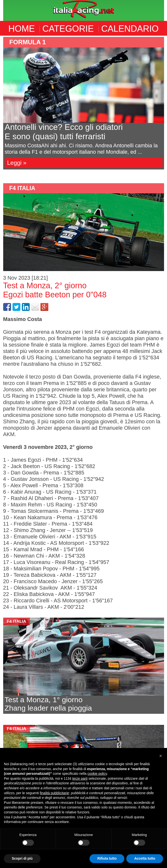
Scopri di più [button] (22, 858)
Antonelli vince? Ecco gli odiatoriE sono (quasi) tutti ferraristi (64, 132)
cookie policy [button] (97, 774)
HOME (22, 29)
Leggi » (17, 163)
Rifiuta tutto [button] (107, 858)
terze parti (80, 778)
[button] (161, 756)
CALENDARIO (130, 29)
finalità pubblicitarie (54, 793)
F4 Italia (22, 188)
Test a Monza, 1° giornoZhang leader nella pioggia (48, 704)
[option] (84, 103)
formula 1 (28, 42)
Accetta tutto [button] (145, 858)
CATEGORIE (68, 29)
